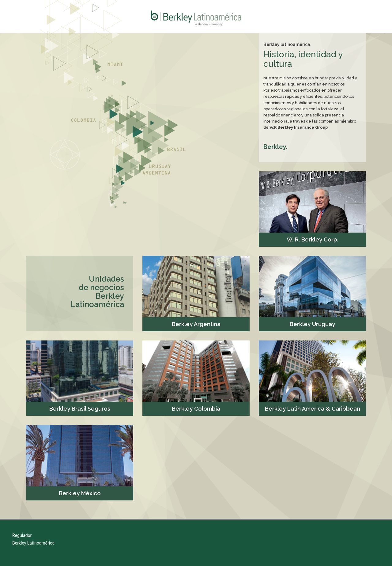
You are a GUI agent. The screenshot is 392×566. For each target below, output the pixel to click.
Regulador (22, 535)
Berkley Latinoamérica (33, 543)
